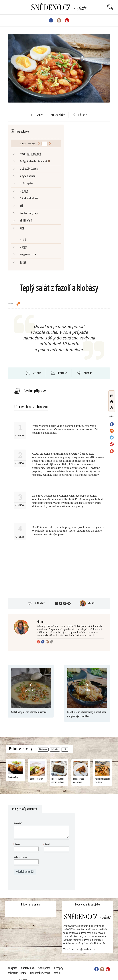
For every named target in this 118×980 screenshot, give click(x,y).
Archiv (57, 973)
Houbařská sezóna (40, 973)
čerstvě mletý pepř (29, 213)
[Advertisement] (33, 571)
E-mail (47, 845)
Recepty (59, 968)
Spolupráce (44, 968)
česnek (34, 169)
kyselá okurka (29, 176)
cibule (25, 191)
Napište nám (28, 968)
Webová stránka (20, 858)
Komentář (40, 603)
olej (22, 228)
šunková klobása (30, 198)
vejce (24, 247)
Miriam (91, 603)
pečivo (23, 262)
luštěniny (55, 750)
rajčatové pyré (34, 154)
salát (65, 750)
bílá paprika (27, 184)
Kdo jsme (13, 968)
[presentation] (33, 883)
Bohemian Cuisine (17, 973)
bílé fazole (43, 750)
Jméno (17, 845)
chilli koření (26, 221)
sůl (22, 206)
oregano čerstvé (28, 254)
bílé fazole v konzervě (36, 161)
